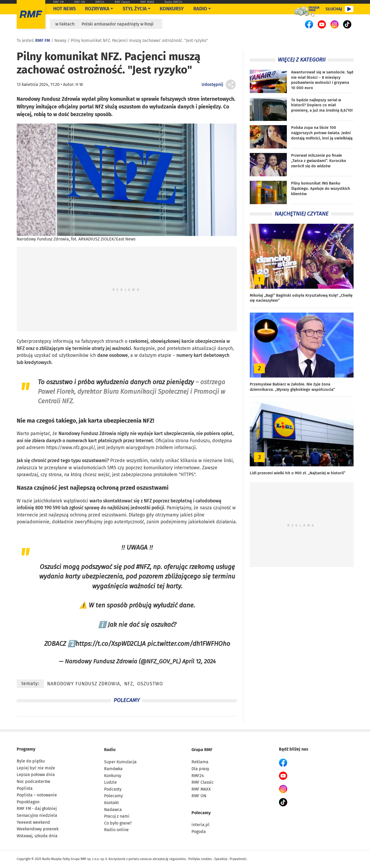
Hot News (64, 9)
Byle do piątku (31, 761)
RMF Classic (122, 2)
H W (79, 84)
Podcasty (113, 789)
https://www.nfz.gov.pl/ (70, 448)
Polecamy (113, 796)
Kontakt (112, 803)
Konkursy (172, 9)
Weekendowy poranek (38, 829)
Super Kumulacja (120, 762)
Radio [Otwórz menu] (200, 9)
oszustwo (59, 382)
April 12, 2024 (199, 661)
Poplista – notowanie (37, 795)
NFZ (21, 348)
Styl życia (135, 9)
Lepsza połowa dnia (36, 775)
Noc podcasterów (33, 781)
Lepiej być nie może (36, 768)
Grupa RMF (202, 750)
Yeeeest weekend (33, 822)
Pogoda (199, 832)
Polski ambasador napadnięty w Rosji (118, 24)
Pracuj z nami (117, 816)
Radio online (116, 830)
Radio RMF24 (173, 2)
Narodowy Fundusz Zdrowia (87, 434)
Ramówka (113, 769)
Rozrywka (97, 9)
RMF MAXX (147, 2)
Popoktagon (28, 802)
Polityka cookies (200, 859)
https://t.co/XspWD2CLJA (111, 644)
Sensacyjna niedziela (37, 815)
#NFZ (143, 567)
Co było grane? (118, 823)
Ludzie (110, 782)
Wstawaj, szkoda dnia (37, 836)
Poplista (25, 788)
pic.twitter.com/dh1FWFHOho (189, 644)
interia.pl (200, 825)
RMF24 (100, 2)
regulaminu (178, 859)
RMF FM (59, 2)
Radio (110, 750)
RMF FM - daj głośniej (37, 808)
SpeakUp (221, 859)
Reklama (200, 762)
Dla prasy (200, 769)
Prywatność (238, 859)
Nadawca (113, 810)
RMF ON (80, 2)
